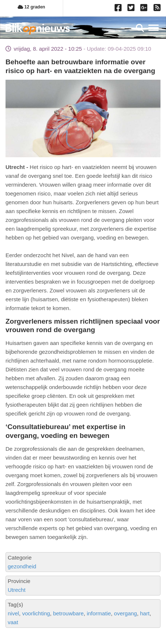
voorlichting (36, 613)
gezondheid (22, 566)
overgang (125, 613)
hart (145, 613)
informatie (99, 613)
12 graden (31, 7)
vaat (13, 622)
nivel (13, 613)
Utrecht (17, 590)
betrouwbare (68, 613)
